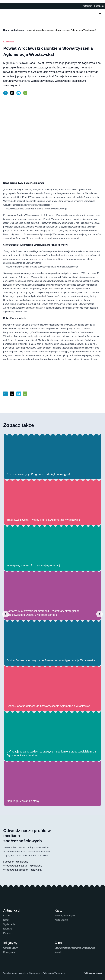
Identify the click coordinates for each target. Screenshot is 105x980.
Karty (59, 910)
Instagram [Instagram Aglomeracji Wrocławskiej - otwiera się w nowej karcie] (87, 6)
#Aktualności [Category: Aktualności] (9, 42)
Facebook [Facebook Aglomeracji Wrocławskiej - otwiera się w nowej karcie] (99, 6)
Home (6, 30)
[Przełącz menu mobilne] (100, 14)
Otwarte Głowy (10, 948)
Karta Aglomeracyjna (65, 916)
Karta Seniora (61, 920)
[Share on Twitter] (12, 93)
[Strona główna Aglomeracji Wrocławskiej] (11, 14)
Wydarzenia (9, 924)
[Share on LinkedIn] (19, 93)
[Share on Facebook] (5, 93)
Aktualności (18, 30)
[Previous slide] (5, 614)
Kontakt (58, 952)
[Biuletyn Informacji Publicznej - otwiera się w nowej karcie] (79, 6)
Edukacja (8, 929)
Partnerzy (8, 933)
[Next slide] (100, 614)
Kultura (7, 916)
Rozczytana (9, 952)
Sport (6, 920)
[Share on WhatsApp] (25, 93)
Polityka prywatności (93, 973)
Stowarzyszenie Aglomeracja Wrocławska (75, 948)
